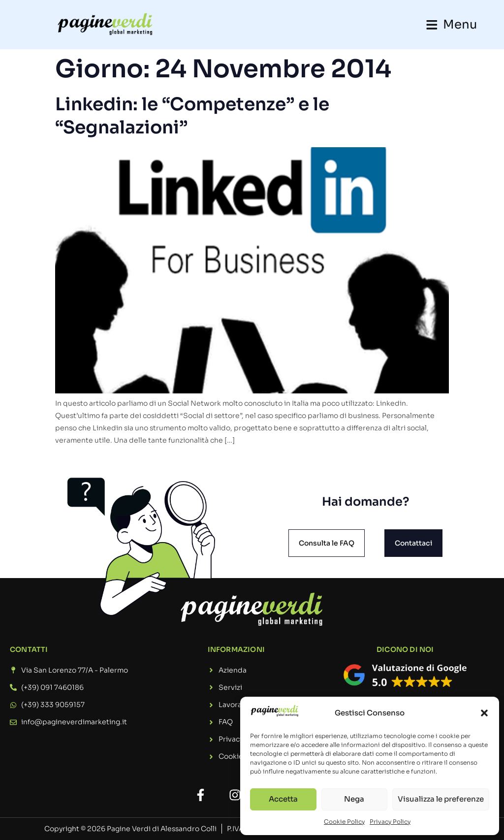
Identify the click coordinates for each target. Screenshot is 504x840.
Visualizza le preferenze (441, 799)
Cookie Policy (344, 822)
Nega (354, 799)
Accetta (283, 799)
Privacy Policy (390, 822)
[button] (484, 713)
